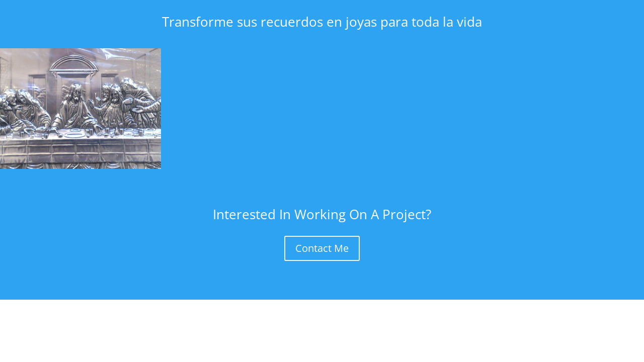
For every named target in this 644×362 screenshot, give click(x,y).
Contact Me (322, 248)
